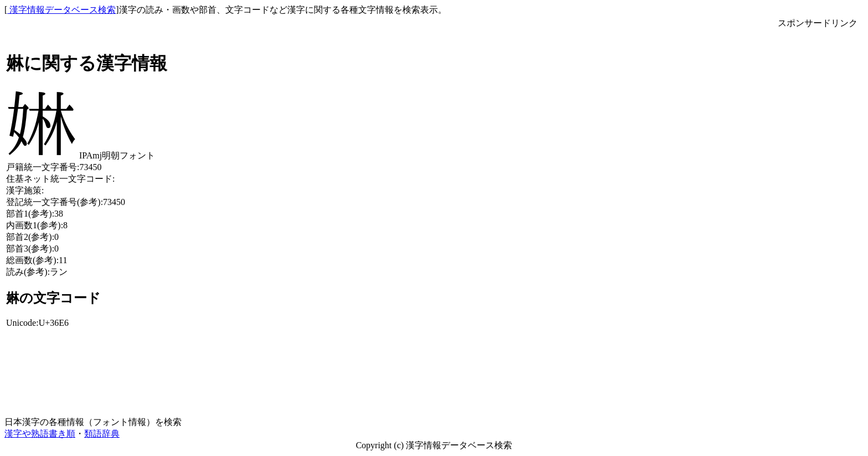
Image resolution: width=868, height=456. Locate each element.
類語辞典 (102, 434)
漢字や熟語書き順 (40, 434)
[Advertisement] (818, 196)
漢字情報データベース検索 (61, 10)
